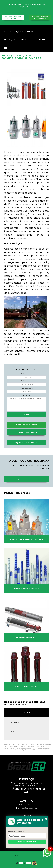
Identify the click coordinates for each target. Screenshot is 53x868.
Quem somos (25, 32)
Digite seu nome (27, 374)
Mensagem (27, 395)
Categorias (18, 55)
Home (7, 32)
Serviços (10, 39)
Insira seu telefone (16, 831)
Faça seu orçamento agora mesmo (13, 17)
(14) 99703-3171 (26, 805)
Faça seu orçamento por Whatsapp (40, 17)
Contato (40, 39)
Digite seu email (26, 381)
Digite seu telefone (26, 388)
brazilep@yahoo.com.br (27, 808)
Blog (24, 39)
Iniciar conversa (27, 842)
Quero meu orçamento (26, 479)
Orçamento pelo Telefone (26, 432)
